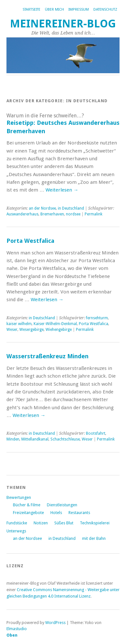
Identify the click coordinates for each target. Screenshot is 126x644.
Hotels (56, 513)
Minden (13, 439)
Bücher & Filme (27, 505)
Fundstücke (17, 523)
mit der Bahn (94, 538)
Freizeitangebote (28, 513)
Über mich (54, 10)
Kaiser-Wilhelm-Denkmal (55, 324)
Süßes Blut (64, 523)
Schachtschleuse (65, 439)
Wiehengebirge (59, 330)
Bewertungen (19, 497)
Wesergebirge (31, 330)
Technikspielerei (95, 523)
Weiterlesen (62, 190)
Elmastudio (17, 629)
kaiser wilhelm (19, 324)
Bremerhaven (52, 214)
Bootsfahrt (96, 433)
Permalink (94, 214)
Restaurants (79, 513)
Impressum (79, 10)
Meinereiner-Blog (63, 24)
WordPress (55, 623)
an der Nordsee (42, 208)
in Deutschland (71, 208)
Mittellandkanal (35, 439)
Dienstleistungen (62, 505)
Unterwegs (16, 531)
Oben (12, 635)
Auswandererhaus (22, 214)
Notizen (41, 523)
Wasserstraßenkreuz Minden (47, 356)
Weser (12, 330)
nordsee (73, 214)
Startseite (31, 10)
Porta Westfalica (30, 241)
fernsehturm (97, 318)
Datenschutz (105, 10)
